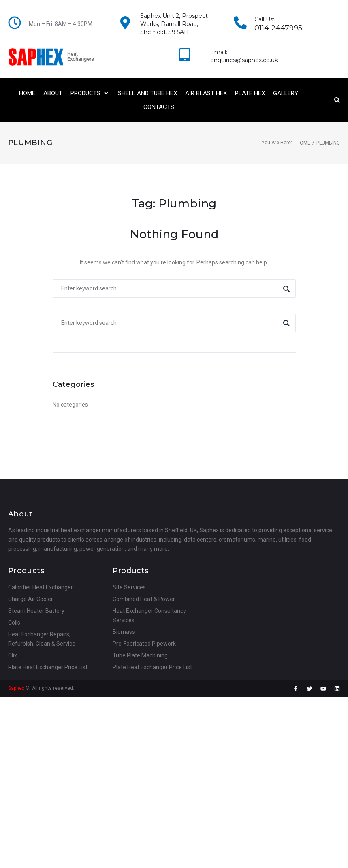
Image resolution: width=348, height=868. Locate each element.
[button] (90, 93)
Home (303, 143)
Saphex (16, 688)
